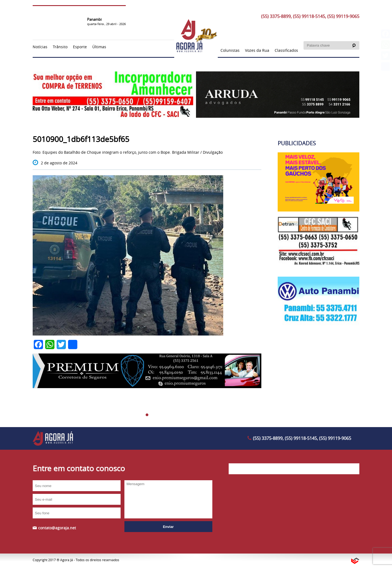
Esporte (80, 47)
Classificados (286, 50)
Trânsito (60, 47)
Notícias (40, 47)
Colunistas (230, 50)
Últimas (99, 47)
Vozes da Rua (257, 50)
